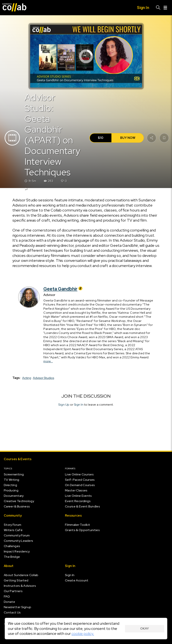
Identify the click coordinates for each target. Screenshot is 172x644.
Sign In (79, 405)
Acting (27, 378)
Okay (145, 628)
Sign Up (64, 405)
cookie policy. (83, 634)
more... (48, 361)
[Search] (158, 8)
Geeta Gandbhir (63, 289)
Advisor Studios (43, 378)
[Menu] (165, 8)
